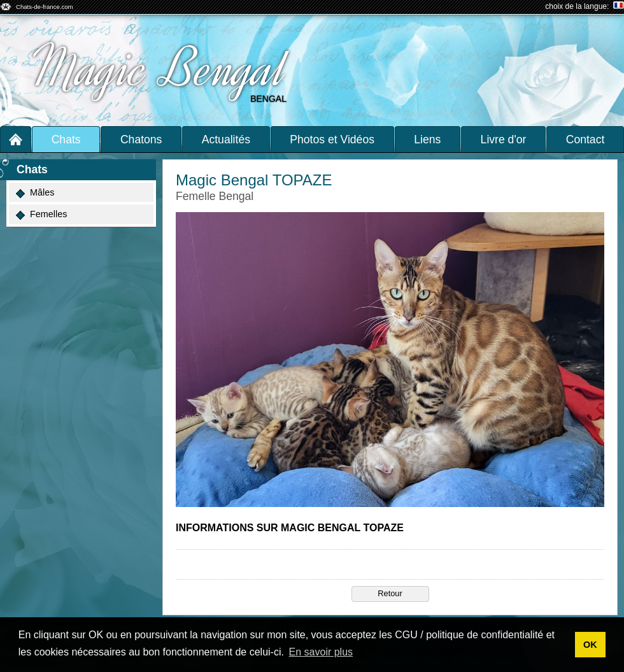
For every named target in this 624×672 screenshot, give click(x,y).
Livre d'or (504, 139)
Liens (427, 139)
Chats (66, 139)
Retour (390, 593)
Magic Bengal (159, 69)
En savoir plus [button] (321, 652)
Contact (585, 139)
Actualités (226, 139)
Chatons (141, 139)
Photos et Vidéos (332, 139)
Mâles (35, 193)
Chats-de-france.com (45, 7)
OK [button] (590, 645)
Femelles (41, 214)
